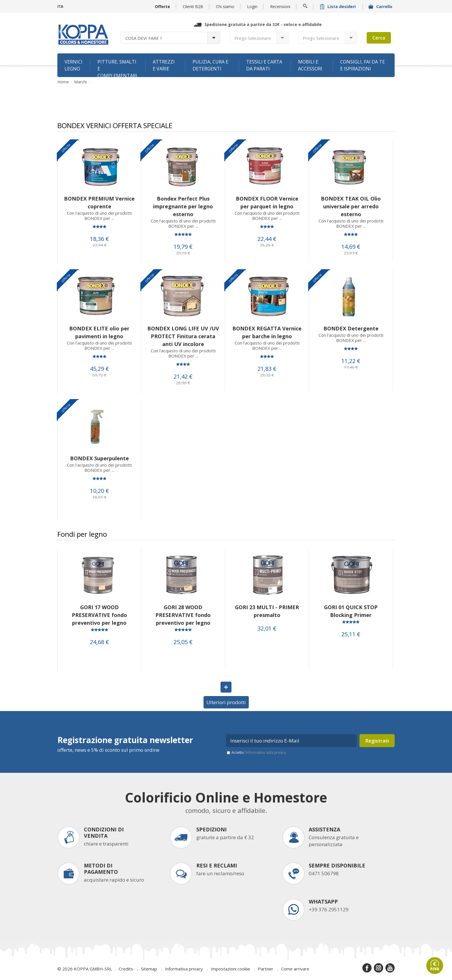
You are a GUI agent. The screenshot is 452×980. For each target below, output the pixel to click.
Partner (266, 969)
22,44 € (267, 239)
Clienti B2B (193, 6)
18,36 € (99, 239)
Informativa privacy (184, 969)
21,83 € (267, 369)
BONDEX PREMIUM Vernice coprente (99, 202)
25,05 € (183, 642)
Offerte (162, 6)
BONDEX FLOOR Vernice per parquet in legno (267, 202)
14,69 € (351, 247)
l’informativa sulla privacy (265, 752)
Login (252, 6)
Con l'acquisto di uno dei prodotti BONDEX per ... (99, 216)
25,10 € (183, 253)
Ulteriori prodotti (226, 702)
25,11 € (351, 634)
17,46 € (351, 367)
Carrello (381, 6)
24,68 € (99, 642)
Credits (126, 969)
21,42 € (183, 377)
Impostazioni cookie (230, 969)
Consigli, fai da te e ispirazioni (362, 65)
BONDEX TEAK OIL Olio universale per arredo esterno (351, 206)
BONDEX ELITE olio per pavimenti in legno (99, 332)
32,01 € (267, 629)
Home (63, 82)
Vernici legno (74, 65)
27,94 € (99, 245)
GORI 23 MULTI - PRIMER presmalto (267, 611)
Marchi (80, 82)
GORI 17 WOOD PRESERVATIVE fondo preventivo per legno (99, 615)
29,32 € (267, 375)
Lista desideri (338, 6)
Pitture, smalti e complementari (117, 68)
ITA (60, 6)
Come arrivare (295, 969)
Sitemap (149, 969)
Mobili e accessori (310, 65)
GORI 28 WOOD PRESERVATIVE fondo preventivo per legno (183, 615)
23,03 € (351, 253)
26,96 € (183, 383)
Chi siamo (225, 6)
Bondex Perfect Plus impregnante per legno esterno (183, 206)
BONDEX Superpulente (99, 458)
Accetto (259, 752)
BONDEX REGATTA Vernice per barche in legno (267, 332)
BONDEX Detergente (351, 328)
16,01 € (99, 497)
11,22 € (351, 361)
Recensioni (280, 6)
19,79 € (183, 247)
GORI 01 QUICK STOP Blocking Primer (351, 611)
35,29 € (267, 245)
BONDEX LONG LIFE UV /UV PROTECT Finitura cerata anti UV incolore (183, 336)
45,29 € (99, 369)
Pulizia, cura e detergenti (210, 65)
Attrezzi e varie (164, 65)
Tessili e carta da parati (264, 65)
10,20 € (99, 491)
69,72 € (99, 375)
